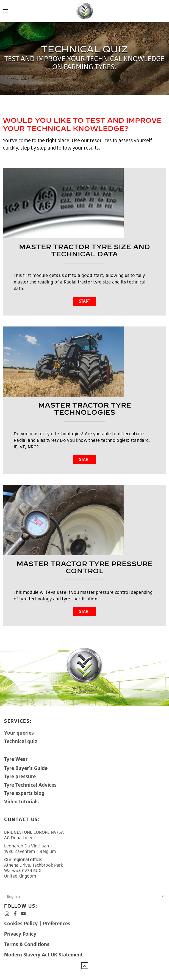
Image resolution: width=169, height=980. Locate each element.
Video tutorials (21, 801)
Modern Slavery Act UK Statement (43, 955)
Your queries (19, 733)
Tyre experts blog (24, 793)
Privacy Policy (20, 934)
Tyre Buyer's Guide (26, 768)
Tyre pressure (20, 776)
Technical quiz (21, 741)
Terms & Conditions (27, 944)
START (85, 301)
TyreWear (16, 759)
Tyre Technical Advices (30, 785)
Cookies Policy (22, 923)
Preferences (57, 923)
